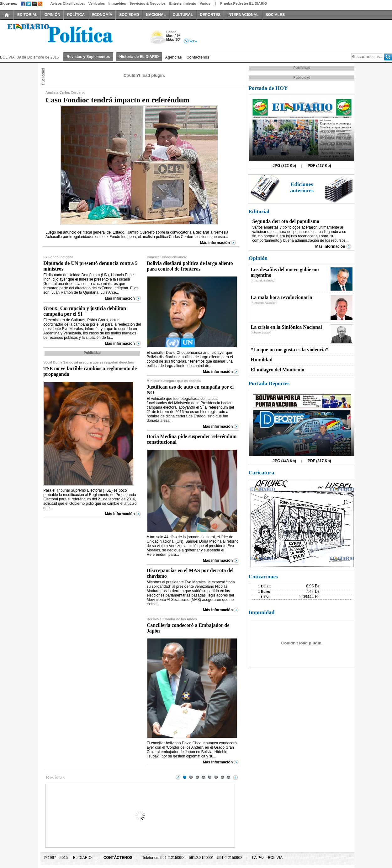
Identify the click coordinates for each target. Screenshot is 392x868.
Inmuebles (117, 3)
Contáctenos (198, 57)
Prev (178, 777)
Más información (215, 243)
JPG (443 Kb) (284, 461)
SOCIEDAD (129, 15)
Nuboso (158, 39)
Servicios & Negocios (148, 3)
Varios (205, 3)
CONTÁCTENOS (118, 858)
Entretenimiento (183, 3)
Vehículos (97, 3)
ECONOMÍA (102, 15)
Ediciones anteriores (302, 187)
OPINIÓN (52, 15)
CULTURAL (183, 15)
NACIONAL (156, 15)
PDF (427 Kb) (319, 166)
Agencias (173, 57)
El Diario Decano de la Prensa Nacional (71, 35)
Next (236, 777)
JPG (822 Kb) (284, 166)
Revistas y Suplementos (88, 57)
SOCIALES (275, 15)
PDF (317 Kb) (319, 461)
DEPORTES (210, 15)
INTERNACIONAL (243, 15)
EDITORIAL (27, 15)
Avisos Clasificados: (67, 3)
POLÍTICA (76, 15)
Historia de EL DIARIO (139, 57)
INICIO (7, 15)
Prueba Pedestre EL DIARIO (244, 3)
